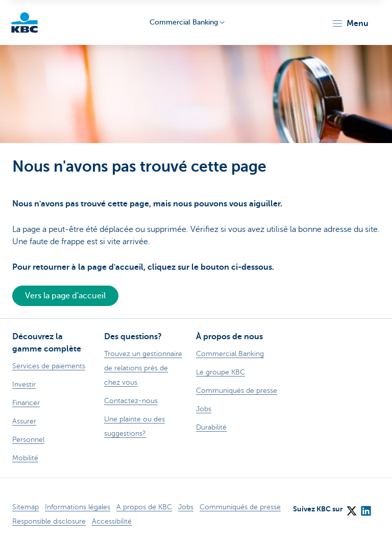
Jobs (186, 507)
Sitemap (26, 507)
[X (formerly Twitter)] (351, 507)
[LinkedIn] (365, 507)
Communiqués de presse (240, 507)
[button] (350, 23)
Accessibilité (112, 521)
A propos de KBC (144, 507)
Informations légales (78, 507)
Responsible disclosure (49, 521)
